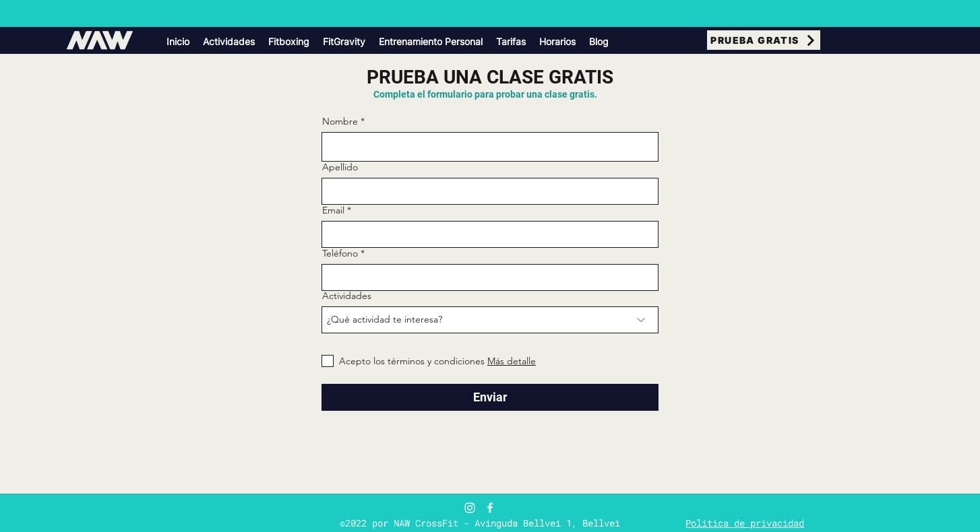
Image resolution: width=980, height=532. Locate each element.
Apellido (340, 167)
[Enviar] (490, 397)
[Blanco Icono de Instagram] (470, 508)
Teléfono (340, 253)
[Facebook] (490, 508)
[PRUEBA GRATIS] (764, 40)
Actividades (347, 296)
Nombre (340, 121)
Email (333, 210)
